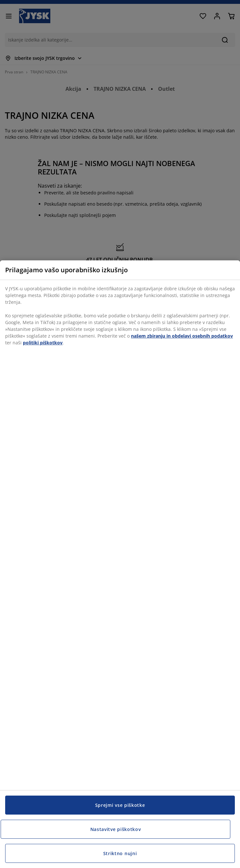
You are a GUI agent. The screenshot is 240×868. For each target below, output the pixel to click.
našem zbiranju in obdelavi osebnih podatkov (182, 336)
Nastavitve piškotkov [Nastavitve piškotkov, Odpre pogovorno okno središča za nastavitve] (116, 829)
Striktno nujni (120, 853)
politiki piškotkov (43, 343)
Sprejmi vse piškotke (120, 805)
